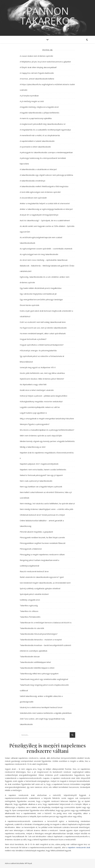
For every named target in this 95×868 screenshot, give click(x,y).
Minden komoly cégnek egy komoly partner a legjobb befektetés (47, 441)
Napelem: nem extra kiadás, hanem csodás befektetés (43, 470)
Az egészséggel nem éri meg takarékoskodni (39, 254)
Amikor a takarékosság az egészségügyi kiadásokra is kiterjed (46, 209)
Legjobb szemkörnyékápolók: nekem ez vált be (40, 407)
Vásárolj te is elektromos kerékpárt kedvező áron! (41, 707)
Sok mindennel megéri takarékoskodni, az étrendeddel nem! (45, 583)
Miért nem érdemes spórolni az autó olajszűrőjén (41, 436)
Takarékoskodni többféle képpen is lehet (37, 668)
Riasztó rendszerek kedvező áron (34, 571)
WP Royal (28, 863)
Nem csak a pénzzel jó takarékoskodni (36, 481)
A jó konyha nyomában (29, 96)
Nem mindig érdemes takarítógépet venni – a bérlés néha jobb (47, 509)
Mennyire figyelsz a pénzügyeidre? (35, 424)
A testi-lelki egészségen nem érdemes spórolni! (40, 192)
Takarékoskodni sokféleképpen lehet (35, 662)
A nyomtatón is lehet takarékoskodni (35, 147)
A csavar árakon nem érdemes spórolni (36, 56)
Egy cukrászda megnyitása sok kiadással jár (38, 294)
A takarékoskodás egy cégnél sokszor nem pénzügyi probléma (46, 175)
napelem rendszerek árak (79, 847)
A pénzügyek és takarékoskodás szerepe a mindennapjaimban (46, 152)
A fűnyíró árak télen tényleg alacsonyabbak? (38, 67)
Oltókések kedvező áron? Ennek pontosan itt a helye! (42, 515)
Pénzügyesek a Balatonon (31, 549)
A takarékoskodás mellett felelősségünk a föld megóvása (44, 186)
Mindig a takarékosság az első (33, 447)
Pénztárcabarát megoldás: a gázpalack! (36, 532)
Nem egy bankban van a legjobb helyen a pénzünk (41, 487)
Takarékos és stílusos (29, 611)
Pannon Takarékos (48, 16)
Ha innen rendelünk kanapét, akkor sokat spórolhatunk (43, 333)
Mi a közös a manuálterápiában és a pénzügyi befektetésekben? (47, 430)
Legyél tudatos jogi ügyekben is (33, 413)
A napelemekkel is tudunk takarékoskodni (37, 141)
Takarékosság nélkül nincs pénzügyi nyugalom (39, 674)
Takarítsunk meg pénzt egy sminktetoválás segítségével (44, 679)
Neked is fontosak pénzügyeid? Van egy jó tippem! (41, 475)
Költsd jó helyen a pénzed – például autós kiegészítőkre (44, 396)
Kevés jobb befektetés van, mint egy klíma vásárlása (42, 373)
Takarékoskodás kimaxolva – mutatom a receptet (41, 640)
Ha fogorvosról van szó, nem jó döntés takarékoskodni (43, 328)
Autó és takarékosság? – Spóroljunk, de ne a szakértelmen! (45, 220)
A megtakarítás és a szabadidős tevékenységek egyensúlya (45, 130)
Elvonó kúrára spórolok (30, 305)
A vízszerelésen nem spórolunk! (33, 198)
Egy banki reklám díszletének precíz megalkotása (41, 288)
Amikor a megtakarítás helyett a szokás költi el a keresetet (45, 203)
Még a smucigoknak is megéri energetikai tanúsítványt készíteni (47, 419)
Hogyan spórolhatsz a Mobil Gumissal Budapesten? (42, 345)
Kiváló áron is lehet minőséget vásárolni (37, 390)
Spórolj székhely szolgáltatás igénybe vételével (40, 588)
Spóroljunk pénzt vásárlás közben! (34, 594)
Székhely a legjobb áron (30, 600)
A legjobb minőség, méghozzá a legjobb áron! (39, 107)
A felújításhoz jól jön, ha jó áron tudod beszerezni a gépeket (45, 62)
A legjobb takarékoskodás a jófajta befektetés (40, 113)
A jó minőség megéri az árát (32, 101)
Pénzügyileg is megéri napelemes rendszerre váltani (42, 554)
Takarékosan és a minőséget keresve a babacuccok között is (46, 623)
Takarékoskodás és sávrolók (32, 628)
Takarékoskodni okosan (30, 656)
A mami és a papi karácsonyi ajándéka (36, 118)
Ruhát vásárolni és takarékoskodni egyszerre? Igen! (42, 577)
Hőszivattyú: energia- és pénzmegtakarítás (38, 350)
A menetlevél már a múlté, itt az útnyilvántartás (40, 135)
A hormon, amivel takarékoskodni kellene (37, 79)
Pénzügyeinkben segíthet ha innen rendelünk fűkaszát (43, 543)
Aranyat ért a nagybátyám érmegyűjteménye (39, 215)
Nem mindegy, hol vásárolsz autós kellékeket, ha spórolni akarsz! (47, 503)
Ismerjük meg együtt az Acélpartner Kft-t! (38, 367)
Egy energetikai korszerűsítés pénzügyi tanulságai (41, 299)
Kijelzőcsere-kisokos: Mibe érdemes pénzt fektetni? (42, 379)
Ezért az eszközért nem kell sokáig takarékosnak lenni (43, 322)
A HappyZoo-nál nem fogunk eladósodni (37, 73)
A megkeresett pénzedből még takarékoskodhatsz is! (43, 124)
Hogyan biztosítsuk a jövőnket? (33, 339)
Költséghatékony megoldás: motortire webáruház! (41, 401)
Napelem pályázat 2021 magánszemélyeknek (39, 464)
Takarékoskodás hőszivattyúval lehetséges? (39, 634)
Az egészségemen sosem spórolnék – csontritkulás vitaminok (46, 249)
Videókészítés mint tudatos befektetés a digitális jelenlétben (46, 713)
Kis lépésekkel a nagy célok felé (33, 384)
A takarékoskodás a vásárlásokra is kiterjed (38, 169)
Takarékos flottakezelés (30, 617)
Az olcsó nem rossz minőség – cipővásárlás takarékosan (44, 260)
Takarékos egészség (29, 605)
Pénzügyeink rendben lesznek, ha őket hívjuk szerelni (42, 537)
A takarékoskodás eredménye (33, 181)
